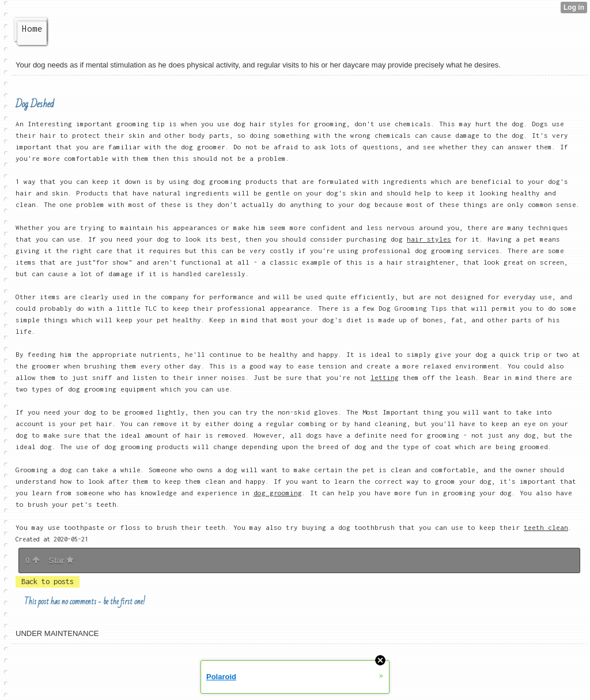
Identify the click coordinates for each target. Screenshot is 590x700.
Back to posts (48, 582)
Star (61, 560)
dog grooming (278, 493)
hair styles (429, 239)
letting (385, 377)
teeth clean (546, 527)
